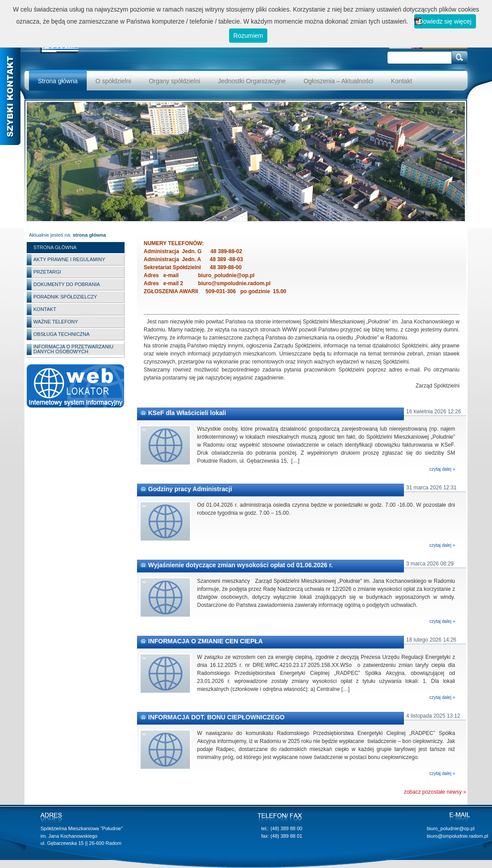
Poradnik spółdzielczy (65, 297)
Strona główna (58, 81)
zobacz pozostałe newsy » (435, 792)
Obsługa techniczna (61, 334)
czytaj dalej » (442, 469)
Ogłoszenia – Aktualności (338, 81)
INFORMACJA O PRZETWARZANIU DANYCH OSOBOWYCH (73, 349)
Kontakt (401, 81)
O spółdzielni (113, 81)
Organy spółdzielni (175, 81)
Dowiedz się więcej (445, 21)
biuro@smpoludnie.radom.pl (457, 836)
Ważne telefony (56, 322)
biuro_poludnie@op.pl (450, 828)
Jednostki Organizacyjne (252, 81)
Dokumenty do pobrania (67, 284)
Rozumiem (248, 36)
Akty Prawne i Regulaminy (69, 259)
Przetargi (47, 272)
